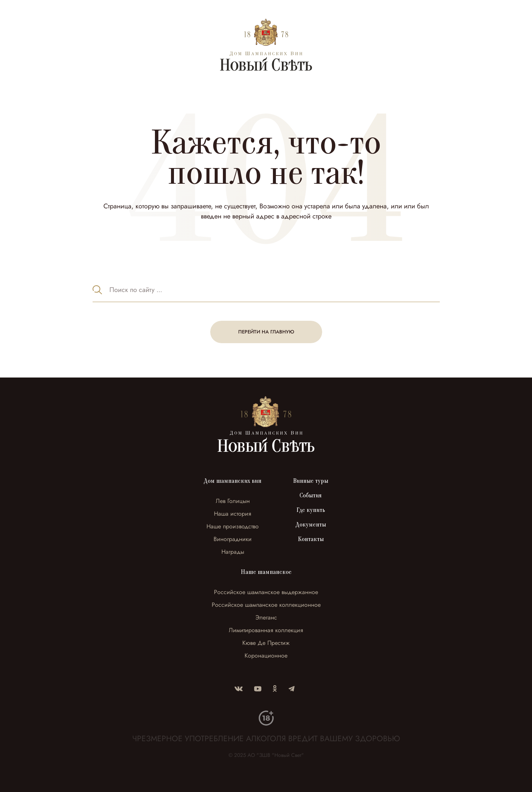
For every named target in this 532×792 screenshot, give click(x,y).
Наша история (233, 514)
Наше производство (233, 526)
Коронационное (266, 656)
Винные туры (311, 481)
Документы (311, 525)
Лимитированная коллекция (266, 630)
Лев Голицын (233, 501)
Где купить (311, 510)
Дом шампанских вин (233, 481)
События (311, 496)
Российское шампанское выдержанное (266, 592)
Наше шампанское (266, 572)
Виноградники (233, 539)
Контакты (311, 539)
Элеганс (266, 617)
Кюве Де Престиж (266, 643)
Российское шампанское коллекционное (266, 605)
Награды (233, 552)
